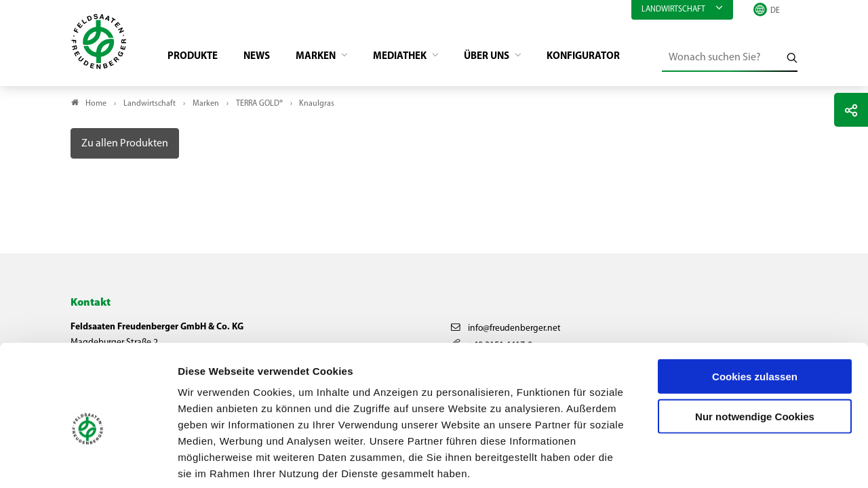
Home (96, 106)
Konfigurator (608, 58)
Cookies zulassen (755, 309)
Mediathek (416, 58)
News (264, 58)
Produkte (197, 58)
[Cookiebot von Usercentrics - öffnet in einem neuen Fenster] (88, 462)
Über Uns (508, 58)
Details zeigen (722, 461)
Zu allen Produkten (125, 146)
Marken (327, 58)
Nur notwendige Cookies (755, 349)
